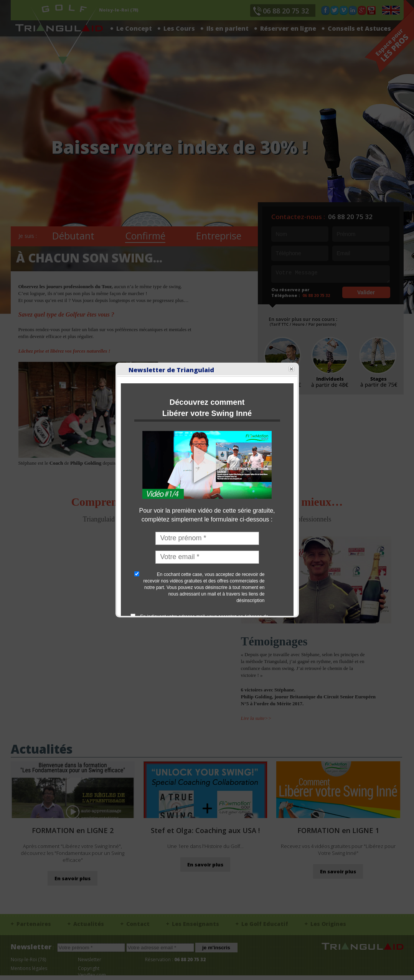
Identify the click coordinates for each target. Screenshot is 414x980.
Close (280, 223)
